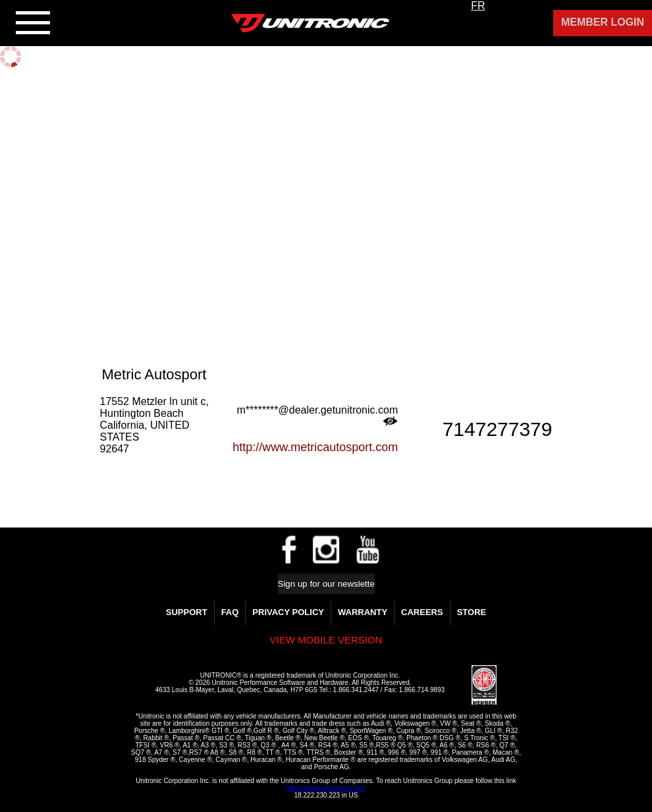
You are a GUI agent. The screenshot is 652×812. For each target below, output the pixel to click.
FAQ (230, 612)
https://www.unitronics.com (326, 788)
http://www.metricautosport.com (315, 447)
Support (187, 612)
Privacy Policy (288, 612)
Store (472, 612)
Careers (422, 612)
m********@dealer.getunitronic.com (317, 415)
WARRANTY (363, 612)
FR (478, 6)
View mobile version (326, 640)
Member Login (603, 22)
